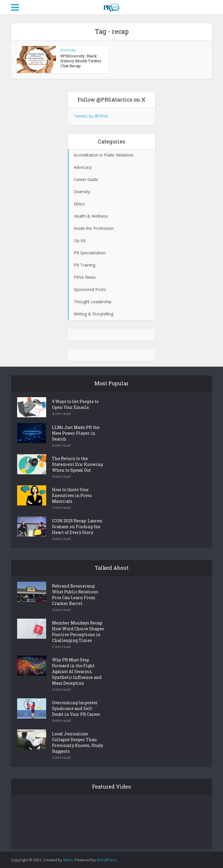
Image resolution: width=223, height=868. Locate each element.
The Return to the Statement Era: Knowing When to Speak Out (77, 464)
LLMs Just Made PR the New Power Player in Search (76, 433)
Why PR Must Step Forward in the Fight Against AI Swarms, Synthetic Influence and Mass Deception (77, 671)
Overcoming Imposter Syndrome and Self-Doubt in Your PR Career (76, 708)
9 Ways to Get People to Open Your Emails (75, 404)
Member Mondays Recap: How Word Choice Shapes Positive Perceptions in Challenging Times (78, 632)
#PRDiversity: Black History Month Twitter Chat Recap (81, 61)
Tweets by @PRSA (91, 116)
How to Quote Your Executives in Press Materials (72, 495)
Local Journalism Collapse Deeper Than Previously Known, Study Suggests (78, 742)
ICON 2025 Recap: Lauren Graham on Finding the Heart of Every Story (77, 527)
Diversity (68, 50)
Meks (68, 860)
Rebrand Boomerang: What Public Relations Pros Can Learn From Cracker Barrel (75, 595)
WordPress (107, 860)
